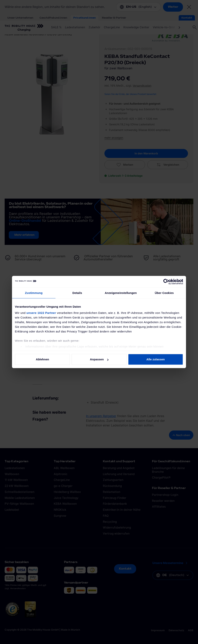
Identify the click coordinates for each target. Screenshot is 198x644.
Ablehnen (42, 359)
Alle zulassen (156, 359)
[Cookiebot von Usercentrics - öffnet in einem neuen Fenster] (166, 282)
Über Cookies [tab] (164, 293)
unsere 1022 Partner (41, 313)
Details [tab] (77, 293)
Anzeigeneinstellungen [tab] (121, 293)
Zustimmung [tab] (34, 293)
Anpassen (99, 359)
